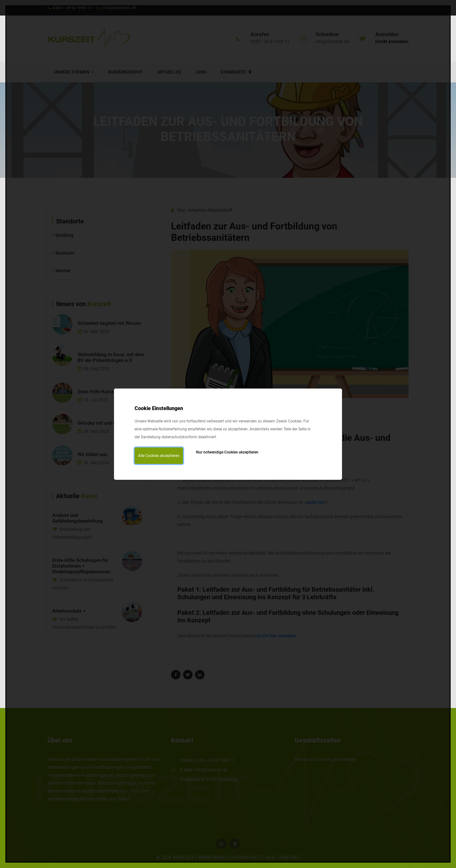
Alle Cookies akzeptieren (159, 456)
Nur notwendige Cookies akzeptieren (227, 452)
